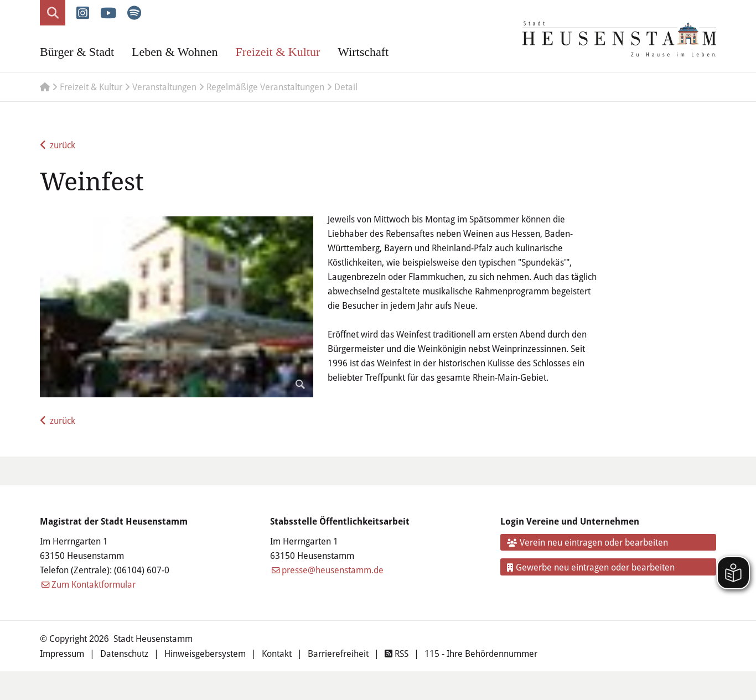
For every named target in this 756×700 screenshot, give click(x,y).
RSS (397, 654)
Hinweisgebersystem (205, 654)
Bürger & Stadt (77, 52)
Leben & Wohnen (175, 52)
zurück (63, 145)
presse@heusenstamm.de (333, 570)
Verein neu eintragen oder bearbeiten (588, 542)
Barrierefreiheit (338, 654)
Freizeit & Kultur (278, 52)
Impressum (62, 654)
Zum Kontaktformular (94, 584)
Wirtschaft (363, 52)
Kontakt (277, 654)
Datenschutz (124, 654)
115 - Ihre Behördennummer (481, 654)
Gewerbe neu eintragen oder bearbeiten (591, 567)
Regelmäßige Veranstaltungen (265, 87)
